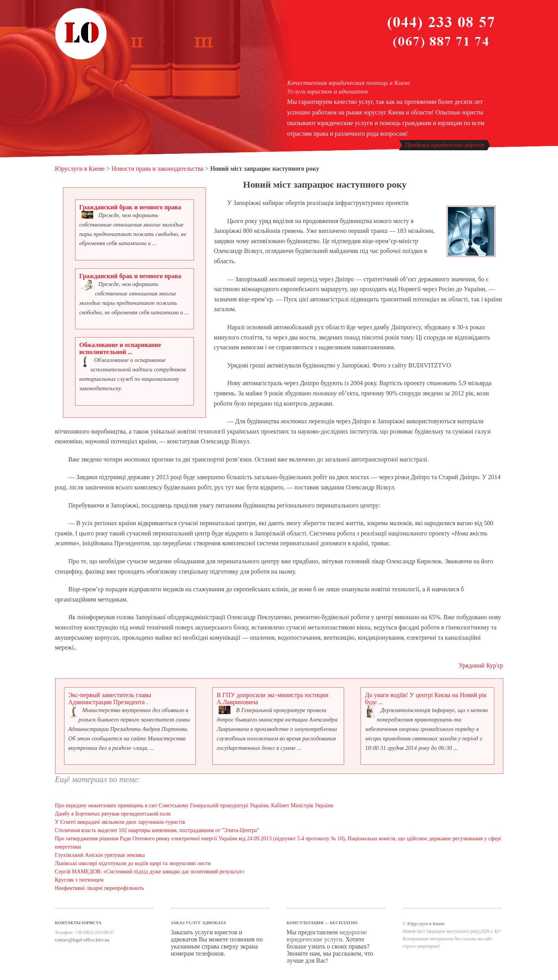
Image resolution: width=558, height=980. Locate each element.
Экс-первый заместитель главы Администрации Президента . (110, 699)
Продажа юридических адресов (445, 145)
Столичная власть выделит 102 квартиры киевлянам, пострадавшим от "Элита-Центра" (157, 830)
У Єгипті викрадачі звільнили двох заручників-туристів (120, 822)
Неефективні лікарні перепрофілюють (100, 888)
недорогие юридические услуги (327, 936)
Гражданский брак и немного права (130, 207)
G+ (498, 931)
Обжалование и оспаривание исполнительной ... (120, 348)
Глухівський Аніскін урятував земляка (100, 855)
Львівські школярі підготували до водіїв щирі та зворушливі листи (133, 863)
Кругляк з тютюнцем (79, 880)
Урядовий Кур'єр (481, 665)
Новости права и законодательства (157, 169)
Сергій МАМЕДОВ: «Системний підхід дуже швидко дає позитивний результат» (150, 872)
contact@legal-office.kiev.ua (82, 940)
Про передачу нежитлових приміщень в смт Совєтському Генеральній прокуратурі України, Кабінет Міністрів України (194, 806)
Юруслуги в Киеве (80, 169)
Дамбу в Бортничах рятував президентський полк (113, 814)
